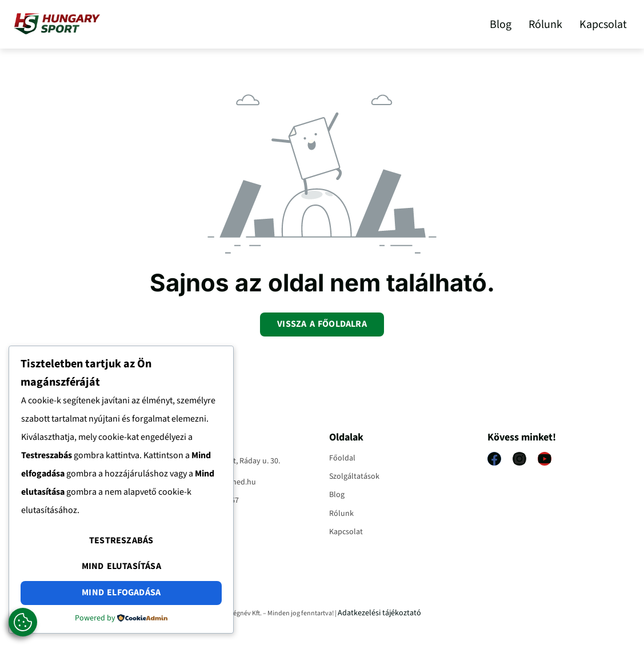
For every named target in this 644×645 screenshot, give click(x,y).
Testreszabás (121, 540)
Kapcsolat (603, 25)
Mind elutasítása (121, 566)
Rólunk (545, 25)
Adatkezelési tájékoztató (379, 613)
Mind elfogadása (121, 592)
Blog (501, 25)
